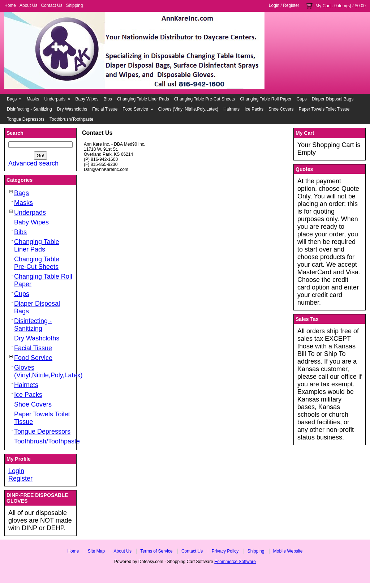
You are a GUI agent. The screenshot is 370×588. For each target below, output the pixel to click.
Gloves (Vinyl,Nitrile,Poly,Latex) (188, 109)
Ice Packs (254, 109)
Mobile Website (288, 551)
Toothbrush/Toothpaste (71, 119)
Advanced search (33, 163)
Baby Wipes (87, 99)
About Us (28, 5)
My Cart (323, 6)
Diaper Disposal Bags (333, 99)
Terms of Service (156, 551)
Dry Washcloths (72, 109)
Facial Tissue (105, 109)
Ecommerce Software (235, 562)
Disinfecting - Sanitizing (29, 109)
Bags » (14, 99)
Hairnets (231, 109)
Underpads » (57, 99)
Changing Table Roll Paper (266, 99)
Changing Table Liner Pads (143, 99)
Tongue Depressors (26, 119)
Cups (302, 99)
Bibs (107, 99)
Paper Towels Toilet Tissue (324, 109)
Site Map (96, 551)
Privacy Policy (225, 551)
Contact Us (51, 5)
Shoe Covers (281, 109)
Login (274, 5)
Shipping (75, 5)
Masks (33, 99)
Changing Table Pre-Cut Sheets (205, 99)
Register (291, 5)
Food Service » (138, 109)
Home (10, 5)
